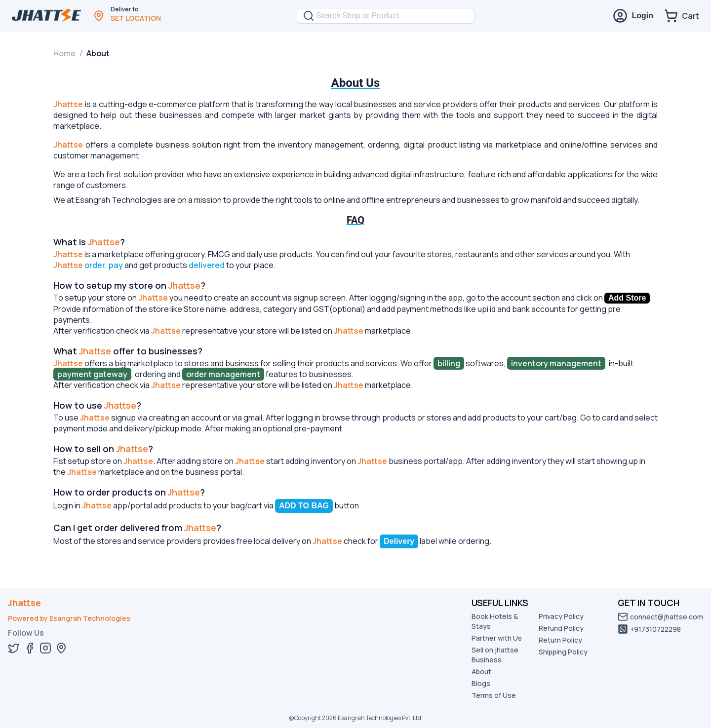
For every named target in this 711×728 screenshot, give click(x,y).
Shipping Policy (563, 652)
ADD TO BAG (304, 506)
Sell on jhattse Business (495, 655)
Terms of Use (494, 695)
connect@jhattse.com (660, 617)
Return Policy (560, 640)
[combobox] (393, 16)
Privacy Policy (561, 616)
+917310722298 (649, 629)
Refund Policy (561, 628)
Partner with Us (497, 638)
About (481, 671)
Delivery (399, 541)
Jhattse (24, 603)
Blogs (481, 683)
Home (64, 53)
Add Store (627, 298)
